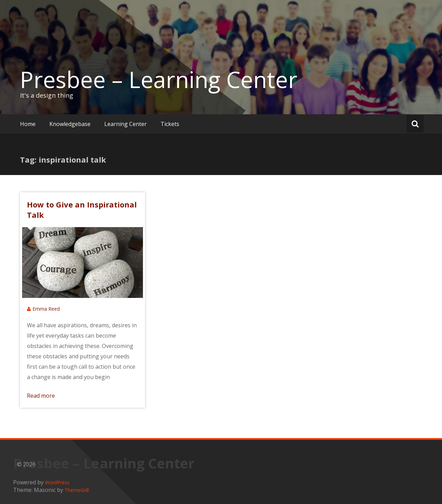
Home (28, 124)
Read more (41, 396)
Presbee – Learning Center (159, 79)
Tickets (170, 124)
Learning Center (126, 124)
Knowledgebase (70, 124)
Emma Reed (46, 309)
